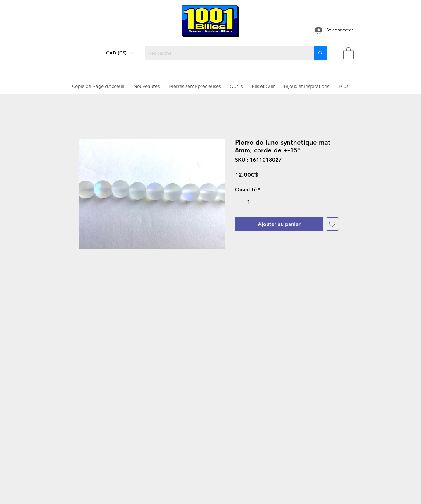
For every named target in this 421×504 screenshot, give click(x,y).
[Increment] (257, 202)
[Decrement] (240, 202)
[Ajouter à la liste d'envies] (332, 224)
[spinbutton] (249, 202)
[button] (120, 53)
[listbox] (120, 53)
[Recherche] (225, 53)
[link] (348, 53)
